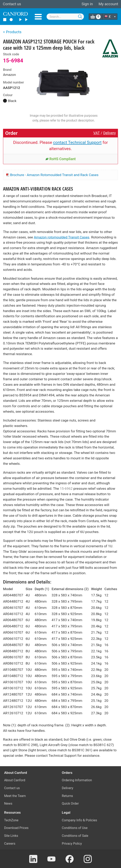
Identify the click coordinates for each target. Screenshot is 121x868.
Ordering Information (77, 780)
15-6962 (66, 489)
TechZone (11, 820)
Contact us (12, 4)
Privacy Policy (72, 844)
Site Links (11, 836)
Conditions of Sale (75, 836)
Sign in (87, 4)
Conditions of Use (75, 828)
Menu (38, 17)
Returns (67, 796)
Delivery (110, 133)
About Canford (15, 780)
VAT (97, 133)
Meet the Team (15, 796)
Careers (10, 844)
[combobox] (65, 17)
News (8, 804)
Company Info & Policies (80, 820)
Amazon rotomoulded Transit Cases (62, 237)
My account (108, 4)
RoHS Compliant (61, 159)
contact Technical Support (77, 142)
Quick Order (70, 804)
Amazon (9, 75)
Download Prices (16, 828)
